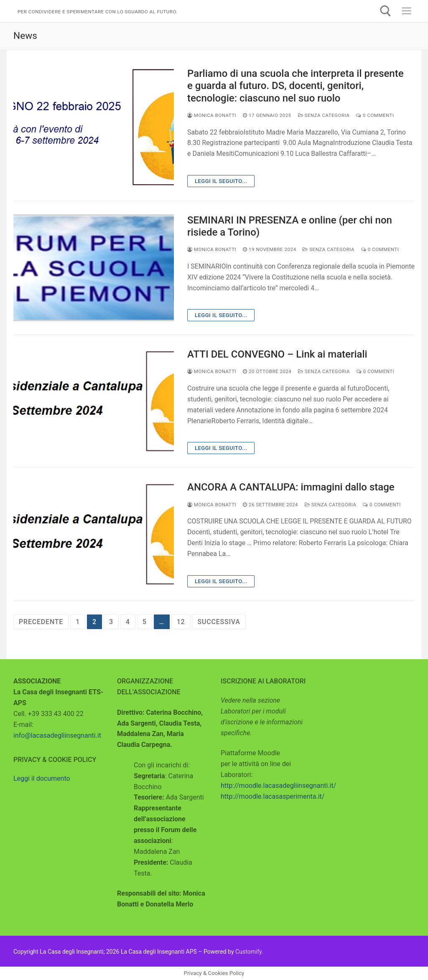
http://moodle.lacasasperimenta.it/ (273, 796)
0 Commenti (375, 115)
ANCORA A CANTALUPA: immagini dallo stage (291, 487)
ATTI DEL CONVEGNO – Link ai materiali (277, 354)
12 (181, 622)
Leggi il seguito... (221, 181)
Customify (248, 952)
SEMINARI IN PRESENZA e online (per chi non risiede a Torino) (290, 226)
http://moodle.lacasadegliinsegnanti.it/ (278, 786)
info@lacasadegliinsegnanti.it (57, 735)
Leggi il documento (42, 778)
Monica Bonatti (212, 115)
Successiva (219, 622)
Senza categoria (324, 115)
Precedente (41, 622)
